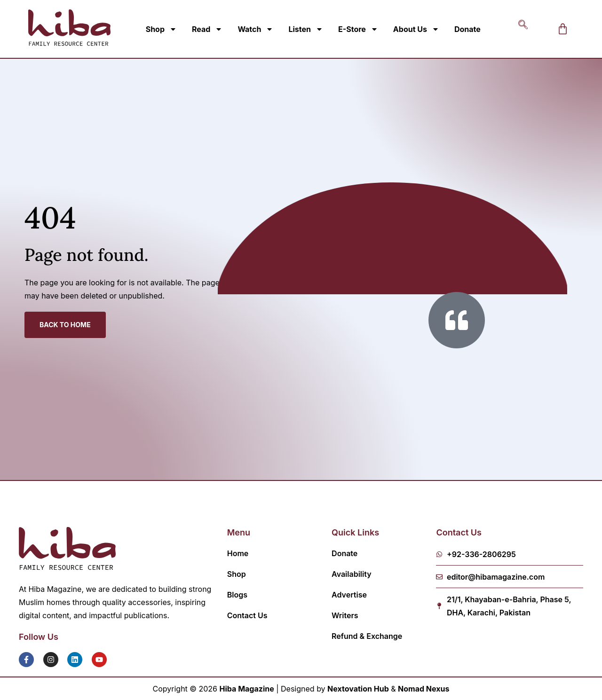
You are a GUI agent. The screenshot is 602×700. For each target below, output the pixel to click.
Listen (306, 29)
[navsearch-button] (523, 29)
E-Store (358, 29)
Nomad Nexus (424, 689)
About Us (416, 29)
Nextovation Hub (358, 689)
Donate (467, 29)
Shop (161, 29)
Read (207, 29)
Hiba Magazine (247, 689)
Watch (255, 29)
